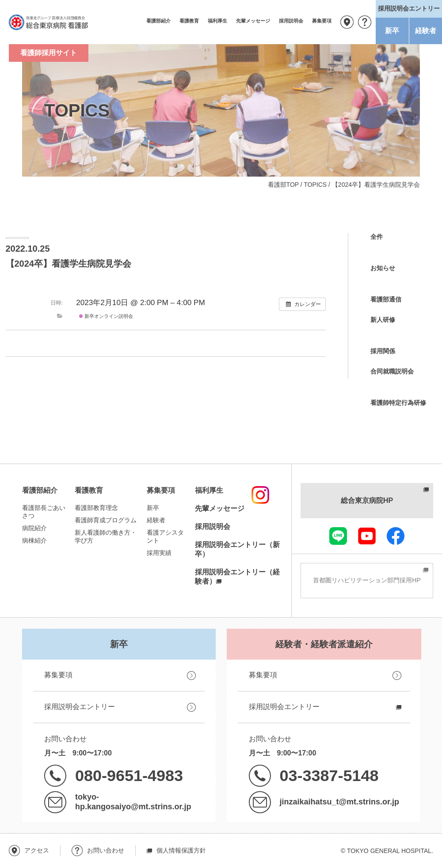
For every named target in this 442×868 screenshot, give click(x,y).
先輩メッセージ (253, 21)
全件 (377, 237)
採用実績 (159, 553)
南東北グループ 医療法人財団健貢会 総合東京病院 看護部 (49, 22)
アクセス (347, 22)
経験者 (426, 31)
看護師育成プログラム (106, 520)
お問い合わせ (365, 22)
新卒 (392, 31)
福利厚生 (217, 21)
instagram (260, 495)
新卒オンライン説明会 (106, 316)
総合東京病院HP (367, 500)
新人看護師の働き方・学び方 (106, 536)
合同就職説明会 (392, 371)
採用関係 (383, 351)
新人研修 (383, 320)
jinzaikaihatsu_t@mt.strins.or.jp (339, 802)
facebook (396, 536)
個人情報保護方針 (181, 850)
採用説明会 (291, 21)
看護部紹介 (158, 21)
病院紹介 (34, 528)
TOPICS (315, 185)
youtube (367, 536)
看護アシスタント (165, 536)
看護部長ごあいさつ (44, 512)
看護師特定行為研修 (398, 403)
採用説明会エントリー (80, 707)
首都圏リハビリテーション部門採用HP (367, 580)
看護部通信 (386, 299)
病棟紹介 (34, 540)
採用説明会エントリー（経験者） (237, 577)
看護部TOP (283, 185)
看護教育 (189, 21)
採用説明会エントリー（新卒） (237, 549)
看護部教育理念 (96, 508)
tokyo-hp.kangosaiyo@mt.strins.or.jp (133, 802)
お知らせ (383, 268)
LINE (338, 536)
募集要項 (322, 21)
